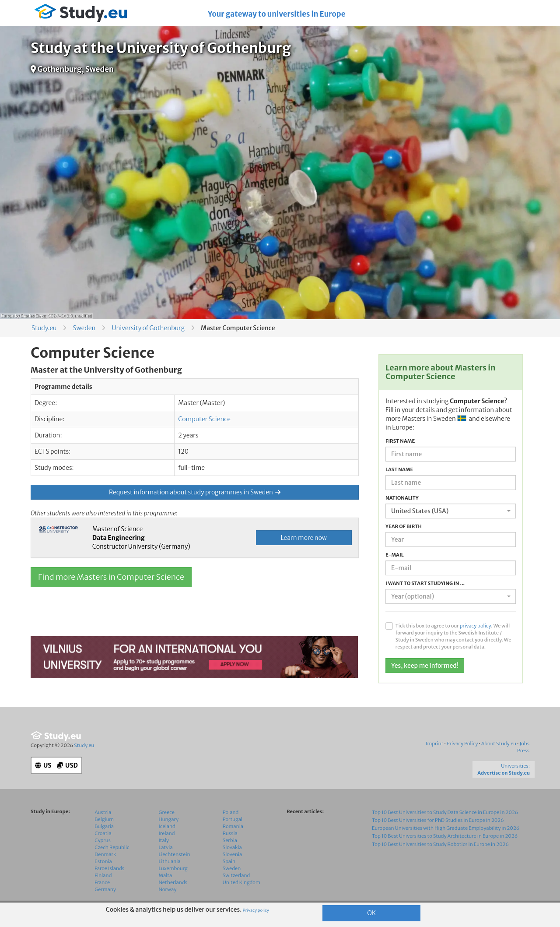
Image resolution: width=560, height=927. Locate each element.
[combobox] (451, 511)
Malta (166, 875)
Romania (233, 826)
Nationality (402, 498)
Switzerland (236, 875)
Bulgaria (104, 826)
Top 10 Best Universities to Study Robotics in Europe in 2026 (440, 844)
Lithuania (170, 861)
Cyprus (103, 840)
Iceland (167, 826)
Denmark (105, 854)
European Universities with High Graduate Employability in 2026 (446, 828)
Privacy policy (256, 910)
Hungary (169, 819)
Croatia (103, 833)
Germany (105, 889)
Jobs (524, 744)
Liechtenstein (175, 854)
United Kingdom (241, 882)
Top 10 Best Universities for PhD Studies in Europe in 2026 (438, 820)
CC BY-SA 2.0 (60, 315)
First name (400, 441)
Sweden (84, 328)
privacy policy (476, 626)
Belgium (104, 819)
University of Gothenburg (148, 328)
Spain (229, 861)
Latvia (166, 847)
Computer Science (204, 419)
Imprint (434, 744)
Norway (168, 889)
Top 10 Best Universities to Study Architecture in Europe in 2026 (445, 836)
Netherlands (173, 882)
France (102, 882)
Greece (167, 812)
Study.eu (44, 328)
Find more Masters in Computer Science (111, 577)
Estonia (103, 861)
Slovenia (233, 854)
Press (523, 751)
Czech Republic (112, 847)
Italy (164, 840)
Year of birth (404, 526)
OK (371, 913)
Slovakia (232, 847)
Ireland (167, 833)
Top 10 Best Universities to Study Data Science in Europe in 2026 (445, 812)
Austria (103, 812)
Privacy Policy (462, 744)
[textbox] (448, 596)
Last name (399, 469)
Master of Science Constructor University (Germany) (141, 538)
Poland (231, 812)
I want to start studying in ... (425, 583)
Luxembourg (173, 868)
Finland (103, 875)
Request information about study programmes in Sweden (195, 492)
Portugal (233, 819)
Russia (230, 833)
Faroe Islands (109, 868)
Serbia (230, 840)
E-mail (395, 555)
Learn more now (304, 538)
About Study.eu (499, 744)
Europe (7, 315)
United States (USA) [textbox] (420, 511)
